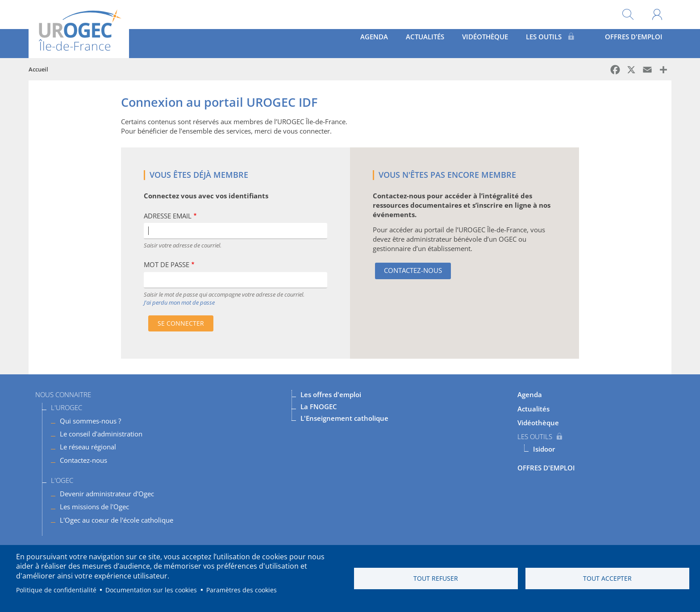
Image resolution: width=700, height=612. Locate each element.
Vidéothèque (465, 43)
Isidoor (544, 449)
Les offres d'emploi (331, 394)
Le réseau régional (88, 447)
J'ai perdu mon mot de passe (179, 302)
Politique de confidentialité (56, 590)
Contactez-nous (413, 270)
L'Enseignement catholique (344, 418)
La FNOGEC (319, 407)
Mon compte (657, 15)
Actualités (392, 43)
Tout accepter (607, 578)
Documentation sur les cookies (151, 590)
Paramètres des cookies (242, 590)
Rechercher (628, 15)
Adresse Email (168, 216)
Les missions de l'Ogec (94, 507)
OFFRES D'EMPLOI (627, 43)
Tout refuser (436, 578)
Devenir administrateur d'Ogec (107, 494)
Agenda (329, 43)
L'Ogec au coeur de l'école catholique (117, 520)
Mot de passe (167, 265)
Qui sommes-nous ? (90, 421)
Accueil (38, 69)
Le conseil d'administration (101, 434)
